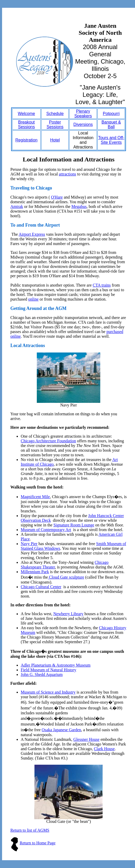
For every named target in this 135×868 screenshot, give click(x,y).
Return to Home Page (38, 843)
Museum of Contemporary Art (46, 530)
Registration (26, 140)
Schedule (55, 114)
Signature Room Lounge (74, 525)
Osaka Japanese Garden (61, 730)
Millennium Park (35, 572)
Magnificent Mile (35, 497)
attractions (67, 174)
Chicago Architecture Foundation (48, 441)
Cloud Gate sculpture (66, 577)
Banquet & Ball (111, 124)
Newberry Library (68, 614)
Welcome (26, 114)
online (33, 299)
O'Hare (57, 197)
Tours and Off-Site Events (111, 140)
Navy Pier (29, 544)
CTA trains (102, 285)
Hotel (55, 140)
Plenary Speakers (83, 114)
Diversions (83, 124)
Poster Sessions (55, 124)
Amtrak (17, 206)
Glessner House (86, 739)
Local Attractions (28, 345)
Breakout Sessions (27, 124)
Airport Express (32, 234)
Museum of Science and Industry (48, 692)
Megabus (79, 206)
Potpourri (111, 114)
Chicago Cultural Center (41, 587)
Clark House (104, 749)
